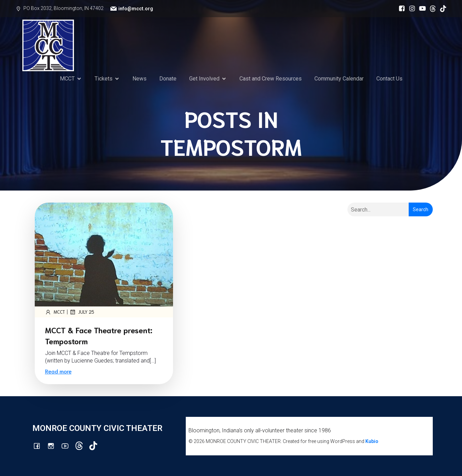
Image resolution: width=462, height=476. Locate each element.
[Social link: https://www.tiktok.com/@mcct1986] (441, 9)
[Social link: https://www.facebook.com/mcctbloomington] (400, 9)
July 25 (82, 312)
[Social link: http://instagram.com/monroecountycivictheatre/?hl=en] (410, 9)
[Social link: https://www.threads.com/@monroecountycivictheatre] (431, 9)
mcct (55, 312)
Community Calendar (339, 79)
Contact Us (389, 79)
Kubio (372, 441)
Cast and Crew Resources (271, 79)
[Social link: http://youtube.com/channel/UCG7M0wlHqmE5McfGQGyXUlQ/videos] (421, 9)
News (139, 79)
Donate (168, 79)
